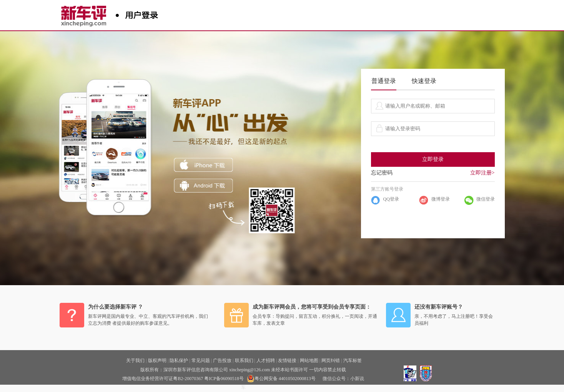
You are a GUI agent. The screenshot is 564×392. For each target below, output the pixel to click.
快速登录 (424, 81)
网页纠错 (331, 360)
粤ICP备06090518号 (224, 379)
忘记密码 (382, 173)
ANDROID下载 (204, 186)
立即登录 (433, 159)
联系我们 (244, 360)
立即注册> (482, 173)
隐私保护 (179, 360)
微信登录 (486, 199)
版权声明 (157, 360)
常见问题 (201, 360)
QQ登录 (391, 199)
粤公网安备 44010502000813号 (281, 379)
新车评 (86, 13)
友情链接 (287, 360)
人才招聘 (266, 360)
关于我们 (135, 360)
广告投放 (222, 360)
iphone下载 (204, 165)
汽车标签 (353, 360)
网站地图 (309, 360)
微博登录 (441, 199)
